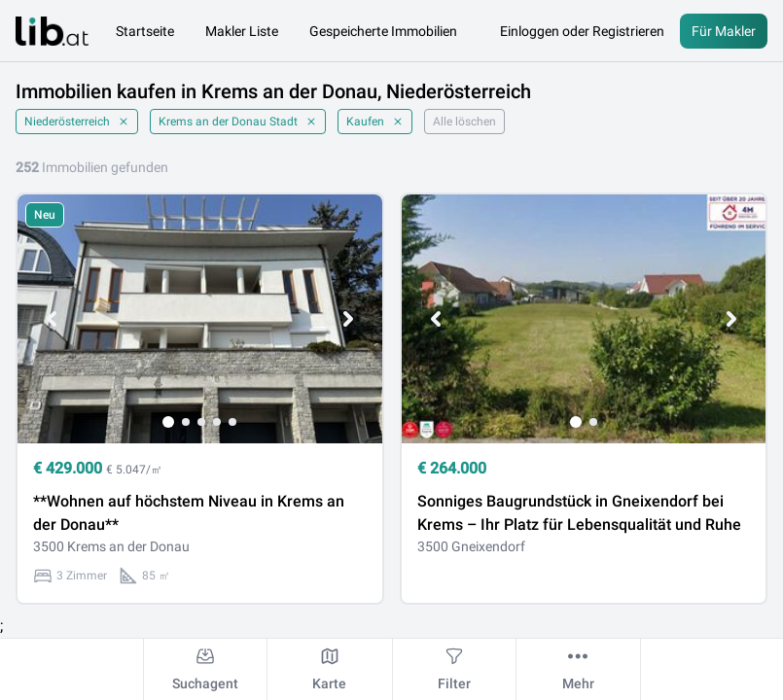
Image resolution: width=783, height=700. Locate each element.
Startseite (145, 31)
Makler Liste (242, 31)
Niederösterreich (77, 122)
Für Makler (724, 31)
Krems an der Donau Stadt (238, 122)
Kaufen (375, 122)
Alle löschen (464, 122)
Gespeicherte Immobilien (383, 31)
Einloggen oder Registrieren (582, 31)
